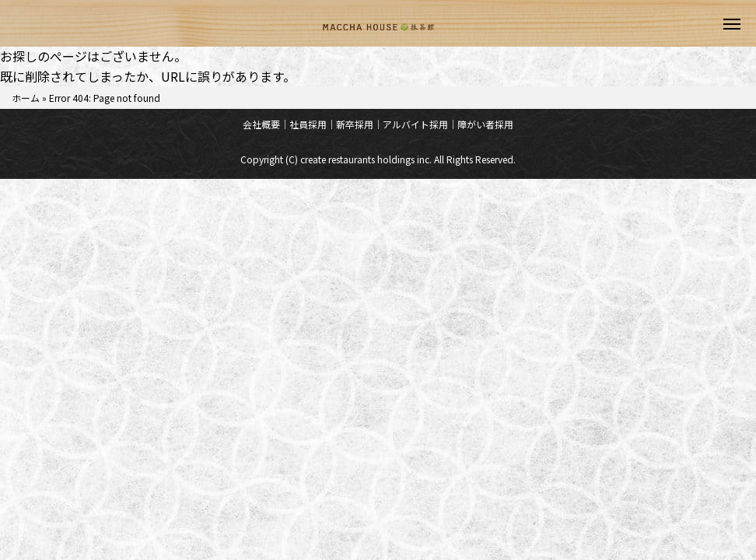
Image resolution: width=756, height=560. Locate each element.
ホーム (26, 98)
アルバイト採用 (415, 124)
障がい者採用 (485, 124)
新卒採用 (355, 124)
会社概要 (261, 124)
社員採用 (308, 124)
